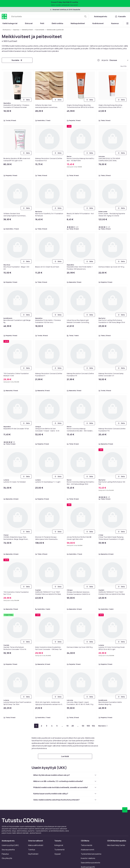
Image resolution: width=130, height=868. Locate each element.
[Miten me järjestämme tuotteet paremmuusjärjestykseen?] (99, 60)
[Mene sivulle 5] (57, 726)
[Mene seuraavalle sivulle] (103, 726)
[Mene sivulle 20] (73, 726)
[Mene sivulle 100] (88, 726)
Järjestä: (105, 60)
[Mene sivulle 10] (67, 726)
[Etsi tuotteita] (85, 16)
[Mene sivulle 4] (52, 726)
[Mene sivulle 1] (36, 726)
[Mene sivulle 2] (41, 726)
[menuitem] (10, 23)
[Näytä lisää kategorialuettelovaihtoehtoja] (127, 23)
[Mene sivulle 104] (93, 726)
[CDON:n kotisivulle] (4, 16)
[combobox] (49, 16)
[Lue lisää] (65, 756)
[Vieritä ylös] (125, 810)
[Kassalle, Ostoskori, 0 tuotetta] (120, 16)
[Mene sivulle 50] (83, 726)
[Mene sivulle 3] (47, 726)
